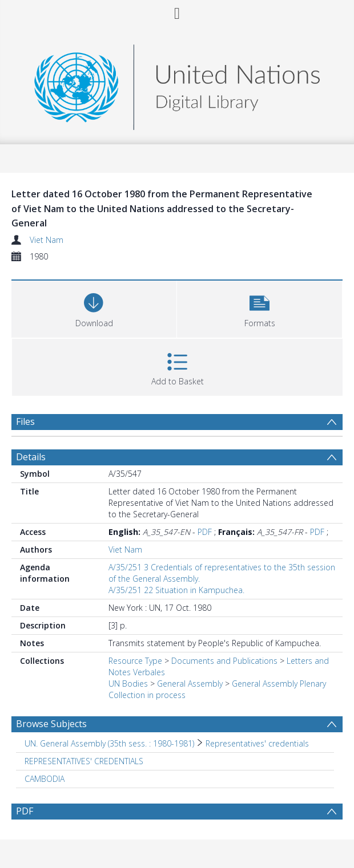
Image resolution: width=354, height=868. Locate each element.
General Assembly (190, 684)
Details (31, 457)
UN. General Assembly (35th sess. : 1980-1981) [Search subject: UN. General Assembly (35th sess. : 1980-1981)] (109, 743)
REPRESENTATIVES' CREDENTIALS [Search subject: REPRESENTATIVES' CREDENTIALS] (84, 761)
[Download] (94, 308)
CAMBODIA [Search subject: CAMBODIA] (45, 779)
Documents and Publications (224, 661)
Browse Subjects (51, 724)
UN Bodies (128, 684)
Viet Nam (47, 240)
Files (25, 421)
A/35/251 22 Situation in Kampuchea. (176, 590)
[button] (260, 308)
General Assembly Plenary (279, 684)
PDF (205, 532)
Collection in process (147, 695)
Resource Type (135, 661)
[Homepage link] (177, 84)
